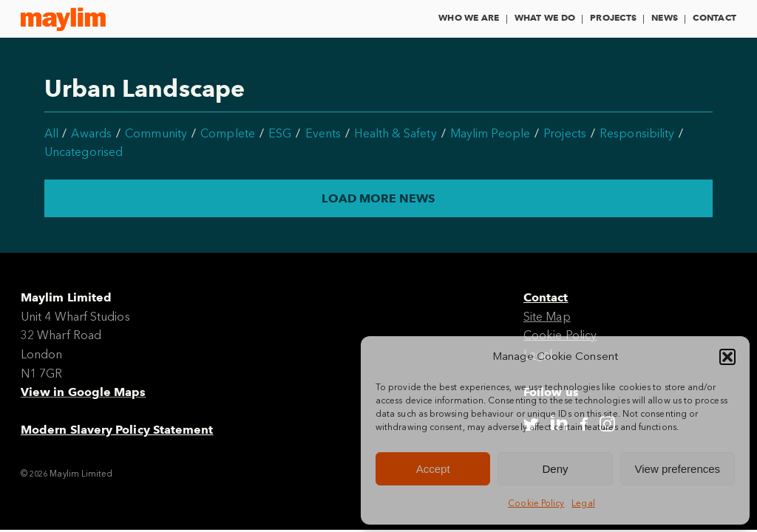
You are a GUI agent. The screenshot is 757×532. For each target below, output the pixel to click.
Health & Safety (395, 133)
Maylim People (490, 133)
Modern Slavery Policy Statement (117, 430)
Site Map (547, 317)
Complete (228, 133)
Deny (555, 469)
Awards (91, 133)
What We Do (545, 17)
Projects (613, 17)
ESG (280, 133)
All (51, 133)
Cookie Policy (536, 503)
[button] (727, 357)
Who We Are (469, 17)
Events (323, 133)
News (665, 17)
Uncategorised (84, 152)
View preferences (678, 469)
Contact (714, 17)
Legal (583, 503)
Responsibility (637, 133)
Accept (433, 469)
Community (156, 133)
